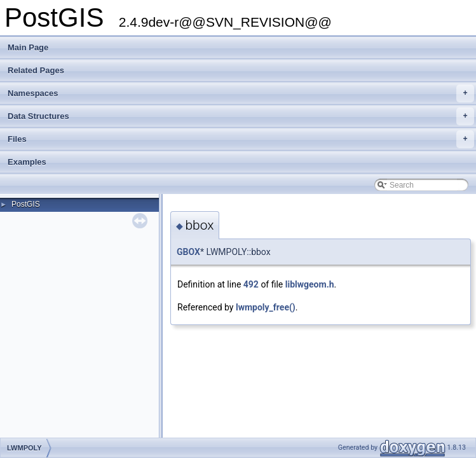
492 (251, 284)
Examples (27, 162)
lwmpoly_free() (266, 307)
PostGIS (26, 204)
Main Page (28, 47)
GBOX (188, 252)
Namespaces (241, 94)
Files (241, 139)
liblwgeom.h (310, 284)
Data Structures (241, 116)
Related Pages (36, 70)
